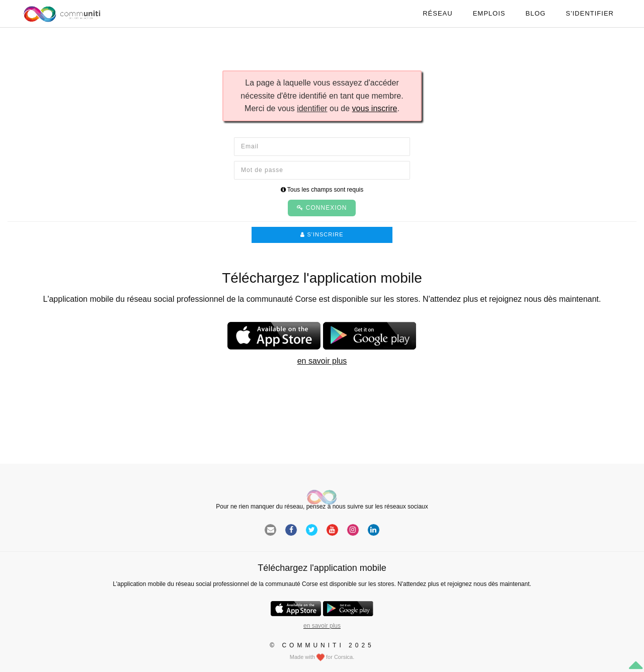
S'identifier (590, 13)
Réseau (437, 13)
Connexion (322, 208)
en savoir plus (322, 361)
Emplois (489, 13)
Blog (535, 13)
